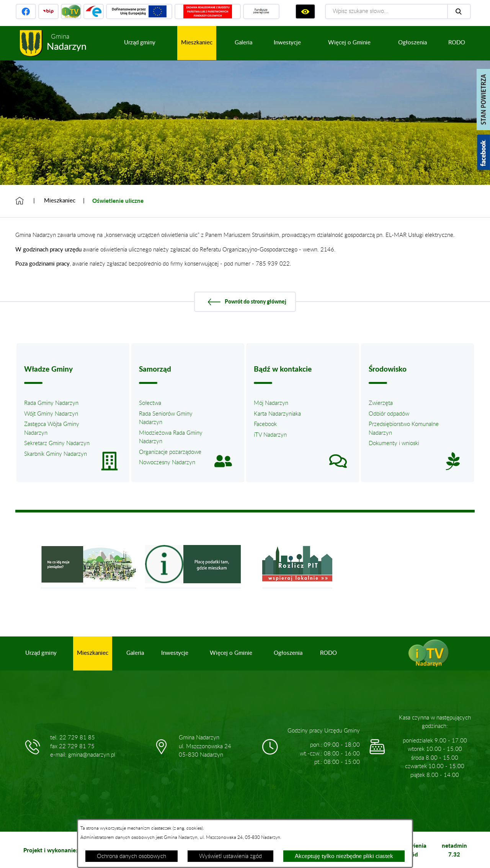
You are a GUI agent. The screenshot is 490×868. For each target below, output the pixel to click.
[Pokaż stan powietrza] (483, 100)
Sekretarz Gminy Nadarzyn (57, 443)
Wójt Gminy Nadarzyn (51, 414)
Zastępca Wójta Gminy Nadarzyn (52, 429)
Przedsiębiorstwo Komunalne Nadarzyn (404, 429)
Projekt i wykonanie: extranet (62, 850)
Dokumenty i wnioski (394, 443)
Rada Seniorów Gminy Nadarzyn (166, 418)
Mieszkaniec (60, 201)
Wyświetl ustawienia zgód (230, 856)
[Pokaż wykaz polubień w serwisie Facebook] (483, 152)
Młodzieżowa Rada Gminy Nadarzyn (171, 437)
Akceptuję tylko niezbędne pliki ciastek (344, 856)
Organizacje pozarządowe (170, 452)
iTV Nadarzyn (270, 435)
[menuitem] (140, 43)
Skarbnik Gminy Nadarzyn (56, 454)
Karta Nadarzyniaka (277, 414)
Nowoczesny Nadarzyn (167, 463)
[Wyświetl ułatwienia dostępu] (305, 11)
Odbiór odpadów (389, 414)
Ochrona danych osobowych (131, 856)
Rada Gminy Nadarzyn (51, 403)
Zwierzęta (381, 403)
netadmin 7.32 (454, 850)
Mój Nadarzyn (271, 403)
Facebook (265, 424)
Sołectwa (150, 403)
